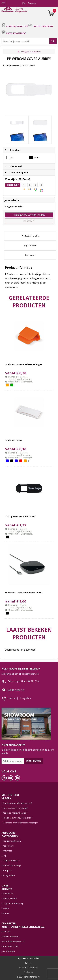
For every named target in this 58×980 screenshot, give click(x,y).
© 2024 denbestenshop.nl (28, 977)
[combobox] (26, 41)
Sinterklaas (8, 894)
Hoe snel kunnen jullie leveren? (18, 818)
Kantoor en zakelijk (12, 866)
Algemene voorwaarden (28, 958)
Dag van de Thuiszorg (13, 903)
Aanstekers (8, 846)
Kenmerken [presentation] (30, 255)
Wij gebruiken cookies (28, 968)
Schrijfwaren (9, 875)
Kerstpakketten (10, 898)
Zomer (6, 913)
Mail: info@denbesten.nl (13, 941)
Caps (5, 856)
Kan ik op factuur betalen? (15, 813)
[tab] (30, 236)
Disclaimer (28, 972)
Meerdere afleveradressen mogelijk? (20, 823)
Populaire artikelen (12, 841)
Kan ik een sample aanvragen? (17, 803)
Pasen (6, 908)
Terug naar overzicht (31, 52)
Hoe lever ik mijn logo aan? (15, 808)
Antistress (8, 851)
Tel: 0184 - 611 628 (10, 946)
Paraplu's (7, 870)
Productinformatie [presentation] (30, 236)
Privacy (28, 963)
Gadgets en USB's (11, 861)
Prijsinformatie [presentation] (30, 245)
